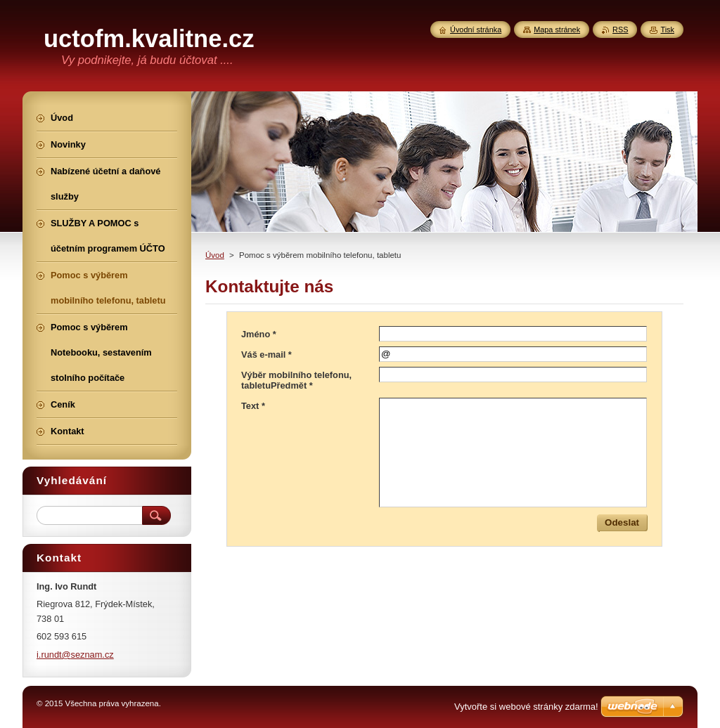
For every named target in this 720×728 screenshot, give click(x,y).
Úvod (215, 255)
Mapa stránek (557, 30)
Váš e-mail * (266, 355)
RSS (620, 30)
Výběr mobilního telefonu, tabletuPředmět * (296, 380)
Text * (253, 406)
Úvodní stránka (476, 30)
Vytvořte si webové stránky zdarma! (526, 707)
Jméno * (259, 334)
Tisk (667, 30)
